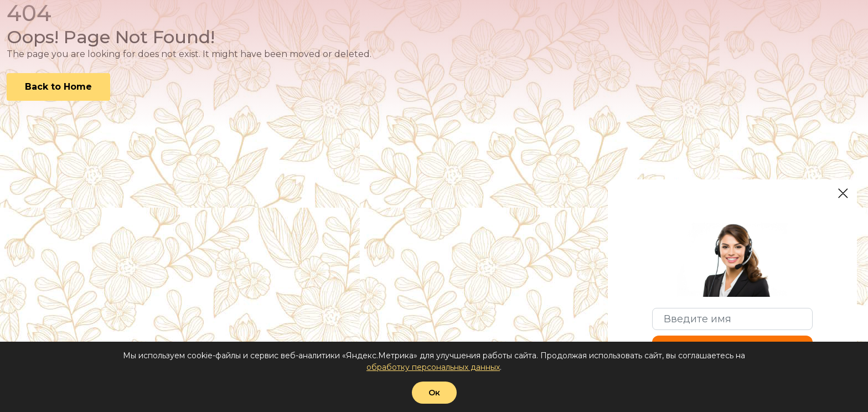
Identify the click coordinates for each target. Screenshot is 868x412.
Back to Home (58, 87)
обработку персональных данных (433, 367)
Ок (434, 393)
